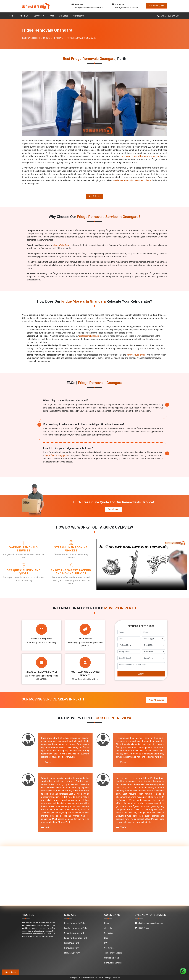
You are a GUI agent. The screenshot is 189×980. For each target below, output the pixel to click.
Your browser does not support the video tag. (142, 565)
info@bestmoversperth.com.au (90, 8)
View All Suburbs (157, 700)
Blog (106, 938)
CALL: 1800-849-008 (168, 16)
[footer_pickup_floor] (153, 652)
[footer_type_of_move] (153, 645)
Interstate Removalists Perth (76, 938)
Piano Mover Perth (72, 943)
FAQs (51, 16)
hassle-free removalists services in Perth (132, 180)
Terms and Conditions (113, 953)
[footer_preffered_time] (129, 645)
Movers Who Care (61, 245)
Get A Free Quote (157, 6)
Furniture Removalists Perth (75, 928)
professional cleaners (89, 336)
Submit (141, 674)
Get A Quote (94, 196)
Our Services (109, 948)
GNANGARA (58, 38)
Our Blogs (64, 16)
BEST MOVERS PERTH (31, 38)
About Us (24, 16)
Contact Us (79, 16)
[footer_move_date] (153, 639)
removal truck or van (136, 355)
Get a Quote (113, 509)
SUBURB (47, 38)
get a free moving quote (57, 455)
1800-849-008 (142, 928)
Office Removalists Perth (74, 933)
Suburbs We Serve (112, 958)
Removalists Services (113, 963)
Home (12, 16)
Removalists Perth (72, 948)
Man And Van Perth (72, 953)
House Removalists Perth (74, 923)
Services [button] (38, 16)
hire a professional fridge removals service (140, 156)
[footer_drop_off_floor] (153, 658)
